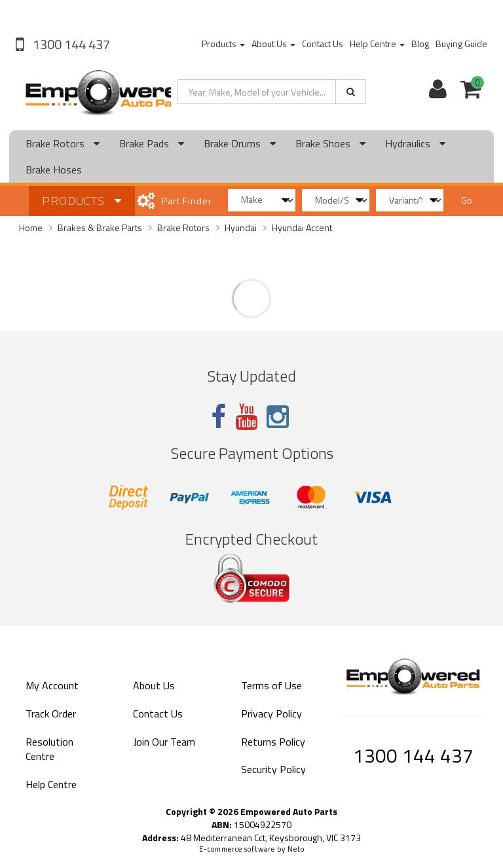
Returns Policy (273, 742)
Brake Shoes (330, 143)
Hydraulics (415, 143)
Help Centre (377, 44)
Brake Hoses (54, 170)
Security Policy (273, 769)
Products (223, 44)
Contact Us (323, 44)
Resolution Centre (49, 749)
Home (31, 227)
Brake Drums (240, 143)
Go (467, 200)
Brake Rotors (63, 143)
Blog (420, 44)
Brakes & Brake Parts (100, 227)
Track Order (51, 714)
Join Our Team (164, 742)
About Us (273, 44)
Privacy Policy (271, 714)
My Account (52, 685)
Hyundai (241, 227)
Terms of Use (271, 685)
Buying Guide (461, 44)
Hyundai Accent (302, 227)
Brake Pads (152, 143)
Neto (296, 849)
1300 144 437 (70, 44)
